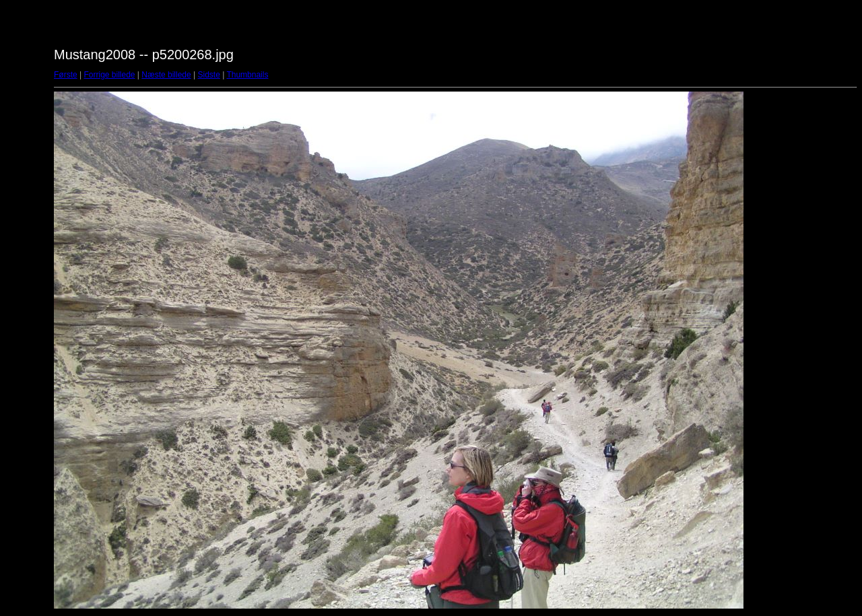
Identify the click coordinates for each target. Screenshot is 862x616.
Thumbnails (247, 75)
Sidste (208, 75)
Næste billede (166, 75)
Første (66, 75)
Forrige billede (109, 75)
